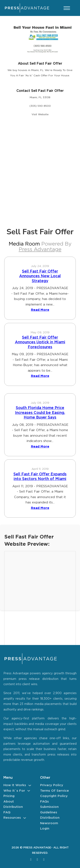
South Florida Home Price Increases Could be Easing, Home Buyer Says (40, 413)
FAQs (44, 802)
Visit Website (40, 114)
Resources (12, 818)
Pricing (9, 796)
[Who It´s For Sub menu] (29, 791)
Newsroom (49, 823)
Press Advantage (40, 250)
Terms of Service (55, 791)
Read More (40, 310)
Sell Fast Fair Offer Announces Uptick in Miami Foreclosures (40, 342)
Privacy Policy (52, 785)
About (9, 802)
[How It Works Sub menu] (30, 785)
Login (45, 829)
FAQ (7, 812)
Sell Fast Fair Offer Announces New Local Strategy (40, 276)
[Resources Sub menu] (25, 818)
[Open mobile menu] (67, 8)
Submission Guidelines (49, 810)
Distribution (13, 807)
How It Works (15, 785)
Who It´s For (14, 791)
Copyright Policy (54, 796)
